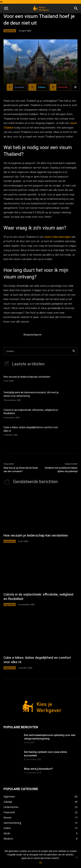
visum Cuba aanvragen (57, 237)
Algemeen (10, 31)
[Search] (74, 351)
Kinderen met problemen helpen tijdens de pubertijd (61, 470)
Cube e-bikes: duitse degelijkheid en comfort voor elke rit (31, 429)
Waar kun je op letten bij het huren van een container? (21, 470)
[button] (6, 8)
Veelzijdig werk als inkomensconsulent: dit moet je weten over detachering (31, 394)
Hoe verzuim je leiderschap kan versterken (27, 377)
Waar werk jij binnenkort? (38, 769)
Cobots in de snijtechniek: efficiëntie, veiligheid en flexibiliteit (31, 412)
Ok (41, 863)
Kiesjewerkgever (33, 335)
